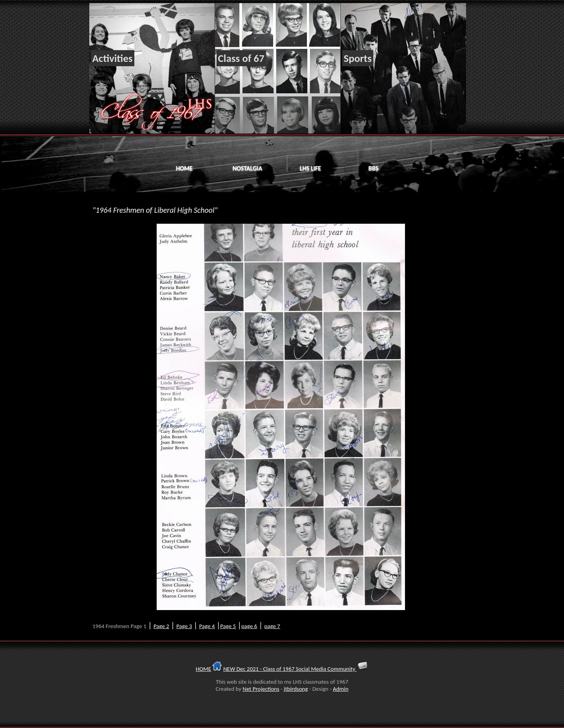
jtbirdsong (296, 689)
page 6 (249, 626)
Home (184, 168)
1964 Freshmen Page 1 (119, 626)
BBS (374, 168)
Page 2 (161, 626)
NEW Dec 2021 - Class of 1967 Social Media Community (290, 669)
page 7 (272, 626)
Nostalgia (248, 168)
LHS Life (310, 168)
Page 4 (207, 626)
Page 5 (228, 626)
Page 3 (184, 626)
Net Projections (261, 689)
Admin (341, 689)
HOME (203, 669)
